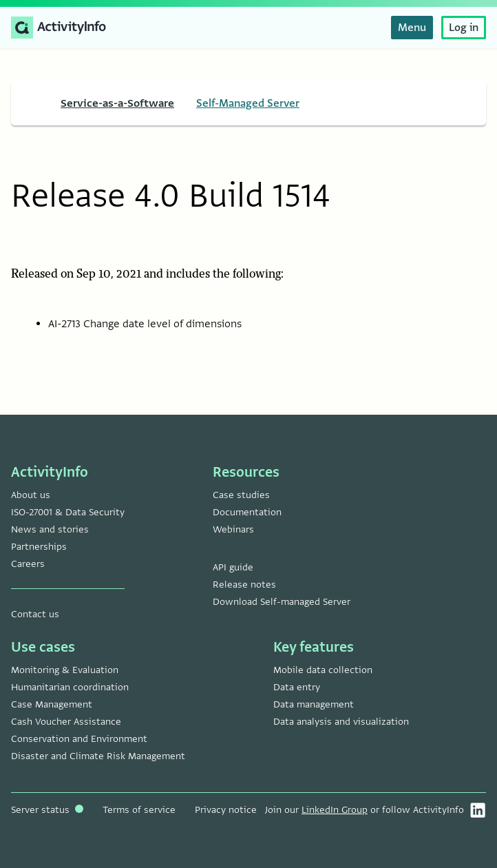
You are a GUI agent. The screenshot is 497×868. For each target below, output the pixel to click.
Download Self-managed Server (282, 602)
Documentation (247, 512)
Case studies (241, 495)
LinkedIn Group (335, 810)
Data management (314, 704)
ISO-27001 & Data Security (68, 512)
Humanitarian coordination (70, 687)
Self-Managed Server (248, 103)
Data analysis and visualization (341, 722)
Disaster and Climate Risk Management (98, 756)
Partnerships (39, 547)
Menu (412, 28)
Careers (28, 564)
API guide (233, 567)
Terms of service (139, 810)
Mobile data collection (323, 670)
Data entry (297, 687)
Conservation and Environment (79, 739)
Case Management (52, 704)
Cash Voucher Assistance (66, 722)
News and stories (50, 529)
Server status (47, 810)
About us (31, 495)
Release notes (244, 585)
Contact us (35, 614)
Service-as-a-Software (117, 103)
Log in (464, 28)
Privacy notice (226, 810)
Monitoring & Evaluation (65, 670)
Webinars (233, 529)
